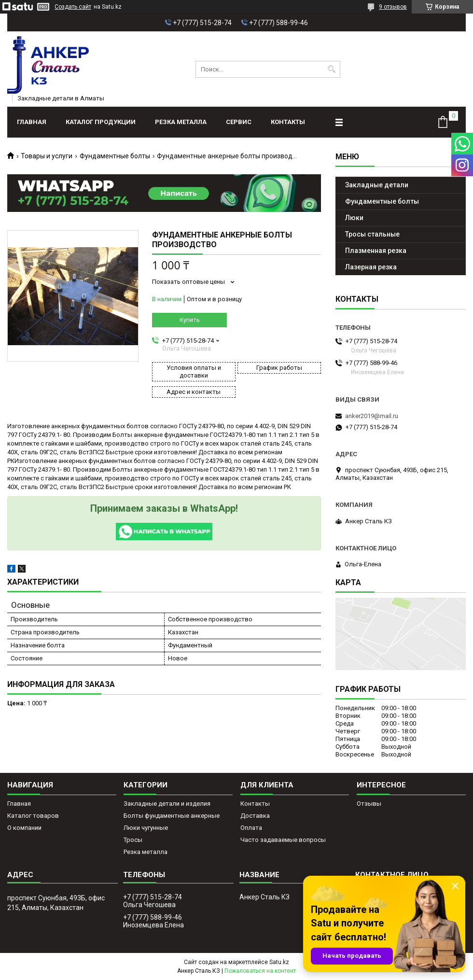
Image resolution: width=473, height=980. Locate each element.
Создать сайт (73, 7)
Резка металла (181, 122)
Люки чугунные (146, 828)
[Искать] (332, 69)
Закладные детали (377, 185)
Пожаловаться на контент (260, 971)
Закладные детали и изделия (167, 804)
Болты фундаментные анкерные (172, 816)
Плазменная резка (376, 251)
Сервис (239, 122)
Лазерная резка (371, 267)
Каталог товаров (33, 816)
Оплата (251, 828)
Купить (190, 320)
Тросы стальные (372, 234)
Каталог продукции (101, 122)
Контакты (288, 122)
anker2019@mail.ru (372, 416)
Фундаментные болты (115, 156)
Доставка (255, 816)
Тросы (133, 840)
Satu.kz (279, 962)
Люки (354, 218)
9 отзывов (393, 7)
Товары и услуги (47, 156)
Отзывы (369, 804)
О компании (24, 828)
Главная (32, 122)
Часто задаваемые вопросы (283, 840)
